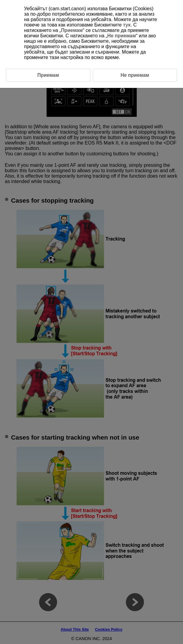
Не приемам (122, 36)
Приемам (72, 30)
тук (127, 25)
